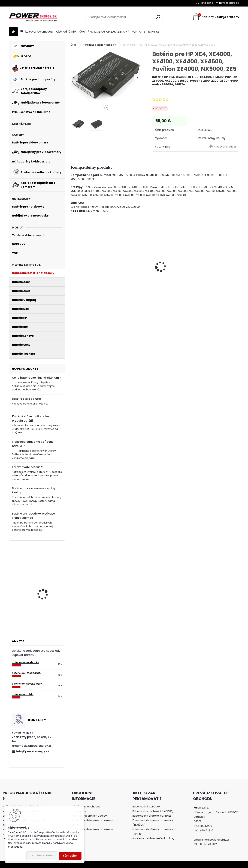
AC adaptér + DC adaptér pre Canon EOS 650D (175, 271)
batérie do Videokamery (27, 684)
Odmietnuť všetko (42, 856)
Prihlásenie (207, 3)
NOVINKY (154, 32)
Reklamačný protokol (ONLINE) (152, 816)
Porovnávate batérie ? (27, 467)
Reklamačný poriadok (146, 807)
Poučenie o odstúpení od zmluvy (153, 838)
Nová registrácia (229, 3)
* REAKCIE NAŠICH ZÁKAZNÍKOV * (108, 32)
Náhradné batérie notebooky (100, 45)
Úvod (74, 45)
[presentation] (74, 78)
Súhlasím (70, 856)
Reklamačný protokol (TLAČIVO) (153, 811)
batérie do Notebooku (25, 662)
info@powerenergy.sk (33, 751)
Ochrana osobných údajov (90, 816)
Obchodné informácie (71, 32)
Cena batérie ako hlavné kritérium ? (37, 378)
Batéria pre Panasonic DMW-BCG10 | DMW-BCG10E (131, 274)
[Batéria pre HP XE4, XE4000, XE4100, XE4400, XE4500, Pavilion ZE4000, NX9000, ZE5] (106, 75)
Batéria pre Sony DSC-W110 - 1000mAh (217, 269)
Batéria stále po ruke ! (27, 399)
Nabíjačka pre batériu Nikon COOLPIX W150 (88, 275)
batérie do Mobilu (23, 695)
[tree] (94, 823)
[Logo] (33, 17)
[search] (158, 17)
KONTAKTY (139, 32)
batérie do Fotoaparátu (27, 673)
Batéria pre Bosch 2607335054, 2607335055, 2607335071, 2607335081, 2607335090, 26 (43, 607)
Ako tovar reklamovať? (37, 32)
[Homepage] (13, 32)
